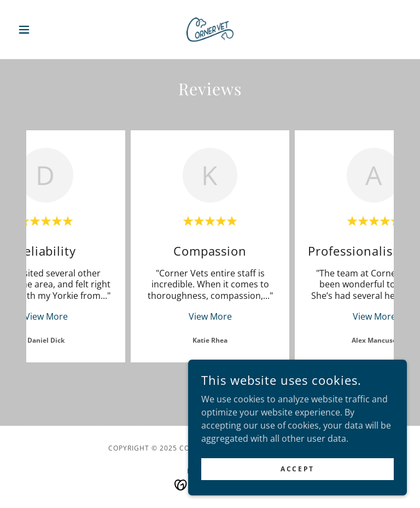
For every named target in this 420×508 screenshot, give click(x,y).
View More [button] (46, 316)
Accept (297, 469)
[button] (43, 30)
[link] (210, 30)
